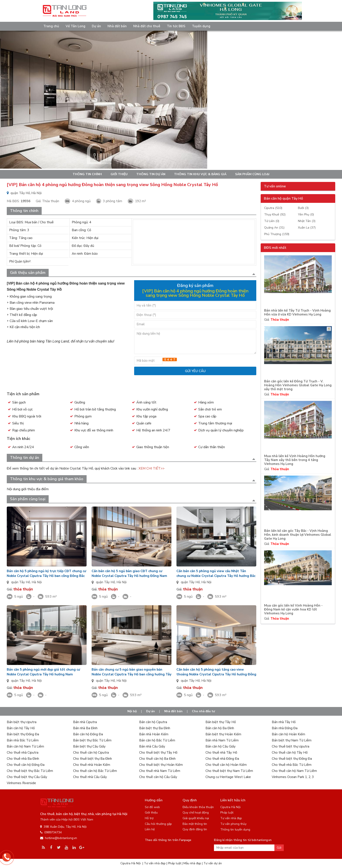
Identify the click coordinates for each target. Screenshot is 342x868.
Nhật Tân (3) (307, 221)
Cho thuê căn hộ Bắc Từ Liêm (95, 771)
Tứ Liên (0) (272, 221)
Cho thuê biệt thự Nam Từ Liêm (229, 771)
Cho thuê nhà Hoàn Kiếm (92, 765)
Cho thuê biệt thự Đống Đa (292, 759)
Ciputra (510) (273, 208)
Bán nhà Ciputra (85, 722)
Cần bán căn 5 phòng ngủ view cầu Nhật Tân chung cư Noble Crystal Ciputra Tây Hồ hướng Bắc (216, 573)
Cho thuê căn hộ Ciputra (91, 753)
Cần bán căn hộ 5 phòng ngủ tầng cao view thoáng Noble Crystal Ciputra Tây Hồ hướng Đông (216, 672)
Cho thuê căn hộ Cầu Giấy (158, 777)
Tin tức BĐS (176, 26)
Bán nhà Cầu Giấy (152, 746)
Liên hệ (150, 829)
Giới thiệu (119, 174)
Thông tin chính (87, 174)
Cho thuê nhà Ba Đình (23, 759)
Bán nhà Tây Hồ (284, 722)
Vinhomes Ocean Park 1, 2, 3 (293, 777)
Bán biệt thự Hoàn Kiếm (223, 734)
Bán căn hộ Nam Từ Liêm (25, 746)
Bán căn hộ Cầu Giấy (221, 746)
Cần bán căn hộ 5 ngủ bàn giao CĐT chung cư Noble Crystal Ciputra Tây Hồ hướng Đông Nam (129, 573)
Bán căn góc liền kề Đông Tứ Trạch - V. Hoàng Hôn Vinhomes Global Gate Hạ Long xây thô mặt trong (298, 385)
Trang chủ (51, 26)
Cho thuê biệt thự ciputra (291, 746)
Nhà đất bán (117, 26)
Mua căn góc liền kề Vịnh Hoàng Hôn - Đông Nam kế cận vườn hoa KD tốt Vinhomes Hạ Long (293, 609)
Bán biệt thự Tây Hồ (221, 722)
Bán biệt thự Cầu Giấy (89, 746)
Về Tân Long (75, 26)
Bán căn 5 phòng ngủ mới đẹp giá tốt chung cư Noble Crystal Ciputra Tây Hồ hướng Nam (43, 672)
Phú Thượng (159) (277, 234)
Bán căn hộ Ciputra (153, 722)
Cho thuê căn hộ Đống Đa (26, 765)
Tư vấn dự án (213, 863)
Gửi (279, 848)
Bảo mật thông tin (195, 824)
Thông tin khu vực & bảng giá (200, 174)
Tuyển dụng (201, 26)
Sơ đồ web (152, 807)
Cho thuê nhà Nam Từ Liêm (160, 771)
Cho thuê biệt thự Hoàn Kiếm (161, 765)
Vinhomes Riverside (21, 783)
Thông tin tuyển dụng (235, 830)
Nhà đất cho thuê (147, 26)
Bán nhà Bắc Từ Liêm (23, 740)
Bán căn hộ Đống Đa (88, 734)
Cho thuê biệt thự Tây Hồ (158, 753)
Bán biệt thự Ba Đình (155, 728)
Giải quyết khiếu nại (196, 818)
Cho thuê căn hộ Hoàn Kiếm (226, 765)
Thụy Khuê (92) (275, 214)
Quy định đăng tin (195, 829)
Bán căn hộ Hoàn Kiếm (288, 734)
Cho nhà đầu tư (203, 711)
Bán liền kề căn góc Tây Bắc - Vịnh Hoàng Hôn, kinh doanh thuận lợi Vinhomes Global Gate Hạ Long (298, 535)
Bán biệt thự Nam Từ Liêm (292, 740)
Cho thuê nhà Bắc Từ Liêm (292, 765)
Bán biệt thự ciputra (22, 722)
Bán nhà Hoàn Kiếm (154, 734)
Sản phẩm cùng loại (252, 174)
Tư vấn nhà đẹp (231, 818)
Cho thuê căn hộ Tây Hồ (290, 753)
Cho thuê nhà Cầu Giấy (90, 777)
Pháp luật (227, 813)
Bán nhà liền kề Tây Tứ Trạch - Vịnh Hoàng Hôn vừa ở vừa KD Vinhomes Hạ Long (297, 313)
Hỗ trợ (149, 818)
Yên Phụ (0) (306, 214)
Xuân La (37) (307, 228)
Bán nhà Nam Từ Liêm (222, 740)
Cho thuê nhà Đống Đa (222, 759)
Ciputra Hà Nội (230, 807)
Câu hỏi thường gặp (158, 824)
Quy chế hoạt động (196, 813)
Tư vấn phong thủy (233, 824)
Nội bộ (132, 711)
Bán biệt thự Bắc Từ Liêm (92, 740)
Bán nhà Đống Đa (285, 728)
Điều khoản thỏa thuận (198, 807)
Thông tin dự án (151, 174)
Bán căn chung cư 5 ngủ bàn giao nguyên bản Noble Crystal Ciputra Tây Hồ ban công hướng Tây (132, 672)
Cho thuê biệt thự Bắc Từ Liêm (30, 771)
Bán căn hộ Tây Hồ (21, 728)
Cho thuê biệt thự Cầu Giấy (27, 777)
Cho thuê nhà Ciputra (23, 753)
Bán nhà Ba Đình (85, 728)
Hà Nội (37, 582)
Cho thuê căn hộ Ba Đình (157, 759)
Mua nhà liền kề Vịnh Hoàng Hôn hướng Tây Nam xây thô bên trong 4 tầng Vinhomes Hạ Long (295, 460)
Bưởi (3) (303, 208)
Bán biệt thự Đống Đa (23, 734)
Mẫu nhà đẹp (192, 863)
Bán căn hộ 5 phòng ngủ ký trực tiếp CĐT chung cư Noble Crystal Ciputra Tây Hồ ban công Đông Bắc (46, 573)
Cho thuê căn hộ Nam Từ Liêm (294, 771)
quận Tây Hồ (21, 582)
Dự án (96, 26)
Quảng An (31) (274, 228)
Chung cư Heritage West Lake (228, 777)
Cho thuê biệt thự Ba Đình (92, 759)
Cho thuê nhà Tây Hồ (221, 753)
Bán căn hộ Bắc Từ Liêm (157, 740)
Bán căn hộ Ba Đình (220, 728)
